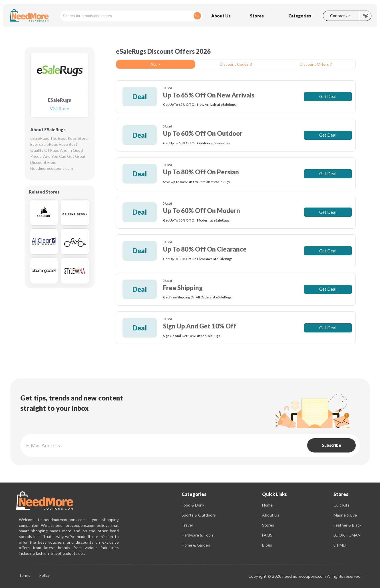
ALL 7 (155, 64)
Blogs (267, 545)
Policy (44, 576)
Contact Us (340, 16)
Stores (268, 525)
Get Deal (328, 96)
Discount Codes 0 (236, 64)
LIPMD (340, 545)
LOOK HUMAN (347, 535)
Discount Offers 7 (316, 64)
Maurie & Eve (345, 515)
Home (267, 505)
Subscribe (331, 445)
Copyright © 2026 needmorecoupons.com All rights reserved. (305, 576)
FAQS (267, 535)
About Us (271, 515)
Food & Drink (193, 505)
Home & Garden (196, 545)
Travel (187, 525)
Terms (25, 576)
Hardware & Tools (198, 535)
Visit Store (60, 109)
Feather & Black (347, 525)
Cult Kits (341, 505)
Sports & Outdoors (199, 515)
